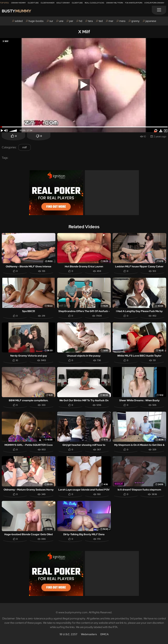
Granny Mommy (18, 3)
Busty (17, 11)
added (19, 21)
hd (81, 21)
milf (25, 147)
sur (51, 21)
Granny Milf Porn (115, 3)
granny (135, 21)
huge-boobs (36, 21)
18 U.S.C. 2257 (68, 634)
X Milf (84, 32)
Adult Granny (63, 3)
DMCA (105, 634)
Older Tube (33, 3)
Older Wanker (47, 3)
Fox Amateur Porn (134, 3)
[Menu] (159, 10)
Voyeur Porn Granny (154, 3)
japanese (151, 21)
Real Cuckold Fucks (94, 3)
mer (111, 21)
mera (122, 21)
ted (101, 21)
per (71, 21)
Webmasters (89, 634)
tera (90, 21)
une (61, 21)
